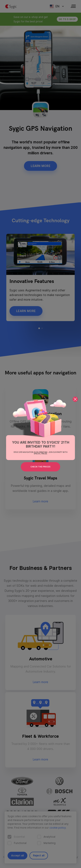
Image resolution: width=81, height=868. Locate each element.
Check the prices (40, 467)
